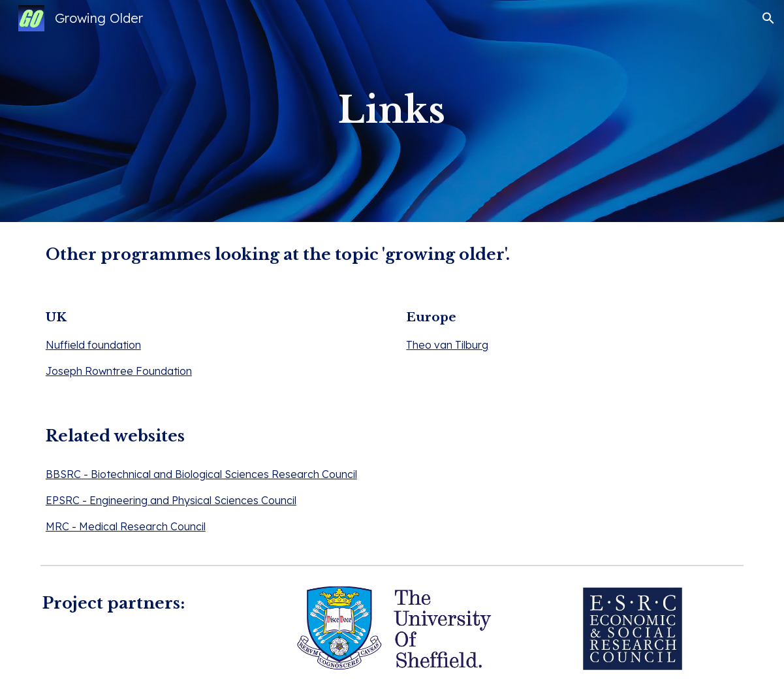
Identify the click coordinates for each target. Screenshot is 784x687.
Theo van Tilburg (447, 345)
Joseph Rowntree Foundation (119, 371)
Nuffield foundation (93, 345)
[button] (768, 18)
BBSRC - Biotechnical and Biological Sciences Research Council (201, 474)
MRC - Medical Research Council (126, 526)
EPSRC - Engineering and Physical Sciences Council (171, 500)
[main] (392, 111)
